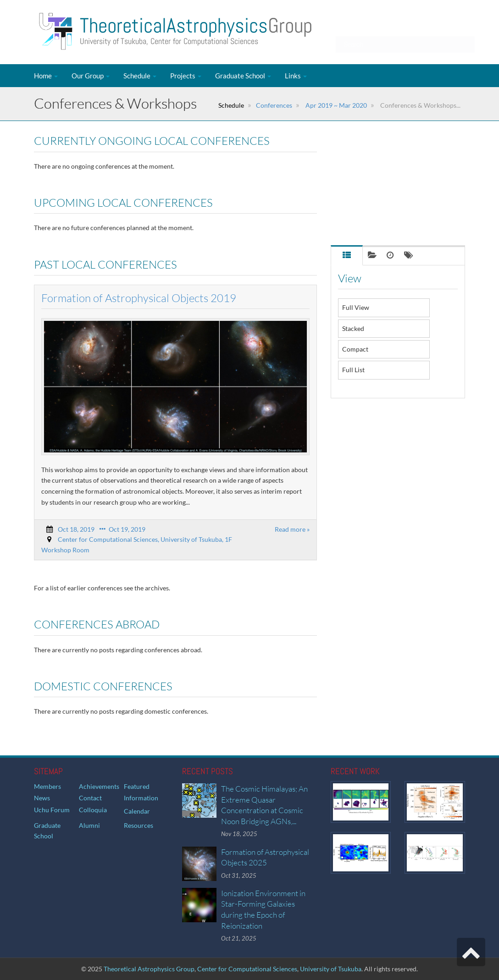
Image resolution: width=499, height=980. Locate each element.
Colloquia (93, 810)
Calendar (137, 811)
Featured (137, 786)
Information (141, 798)
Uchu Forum (52, 810)
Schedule (140, 76)
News (42, 798)
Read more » (292, 529)
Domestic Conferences (371, 224)
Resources (139, 825)
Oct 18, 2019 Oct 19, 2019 (102, 529)
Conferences (274, 105)
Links (296, 76)
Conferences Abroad (368, 205)
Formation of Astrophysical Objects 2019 (139, 298)
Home (46, 76)
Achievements (99, 786)
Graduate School (243, 76)
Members (47, 786)
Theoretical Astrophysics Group (149, 969)
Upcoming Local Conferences (380, 165)
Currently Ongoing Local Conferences (392, 145)
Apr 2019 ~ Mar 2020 (335, 105)
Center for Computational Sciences (247, 969)
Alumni (89, 825)
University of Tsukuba (331, 969)
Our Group (91, 76)
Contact (90, 798)
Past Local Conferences (371, 184)
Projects (186, 76)
